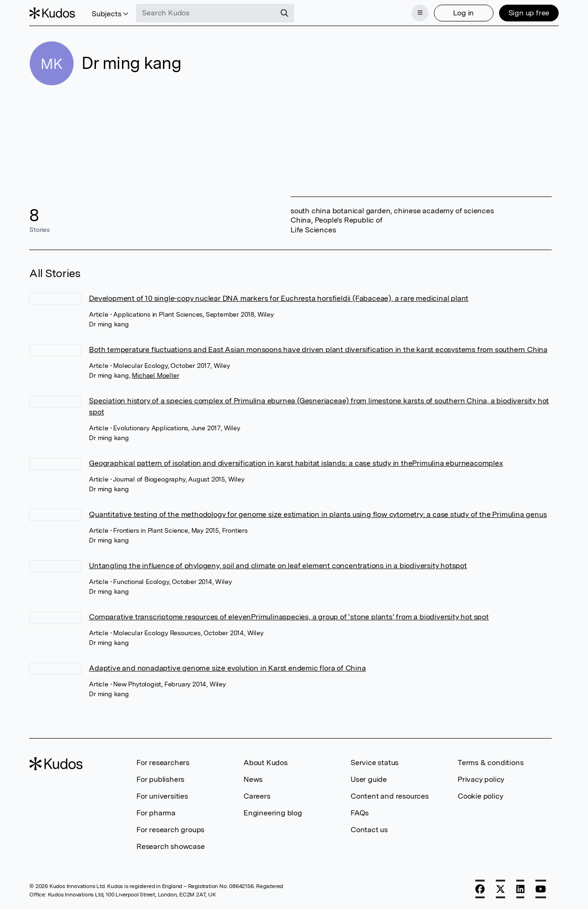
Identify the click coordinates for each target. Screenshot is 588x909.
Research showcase (171, 846)
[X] (500, 889)
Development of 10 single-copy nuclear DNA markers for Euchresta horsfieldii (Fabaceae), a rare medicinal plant (279, 298)
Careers (257, 796)
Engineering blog (273, 813)
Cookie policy (480, 796)
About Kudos (266, 763)
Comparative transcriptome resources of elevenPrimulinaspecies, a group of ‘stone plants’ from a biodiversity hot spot (289, 617)
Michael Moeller (155, 375)
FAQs (360, 813)
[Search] (284, 13)
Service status (375, 763)
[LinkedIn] (520, 889)
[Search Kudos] (206, 13)
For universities (162, 796)
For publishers (160, 779)
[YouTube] (541, 889)
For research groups (170, 830)
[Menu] (420, 13)
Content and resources (390, 796)
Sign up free (529, 13)
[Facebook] (480, 889)
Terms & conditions (490, 763)
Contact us (369, 830)
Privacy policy (481, 779)
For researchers (163, 763)
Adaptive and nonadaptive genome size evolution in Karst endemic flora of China (227, 668)
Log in (463, 13)
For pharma (156, 813)
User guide (369, 779)
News (253, 779)
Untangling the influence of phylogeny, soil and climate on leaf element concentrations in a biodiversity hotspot (278, 566)
